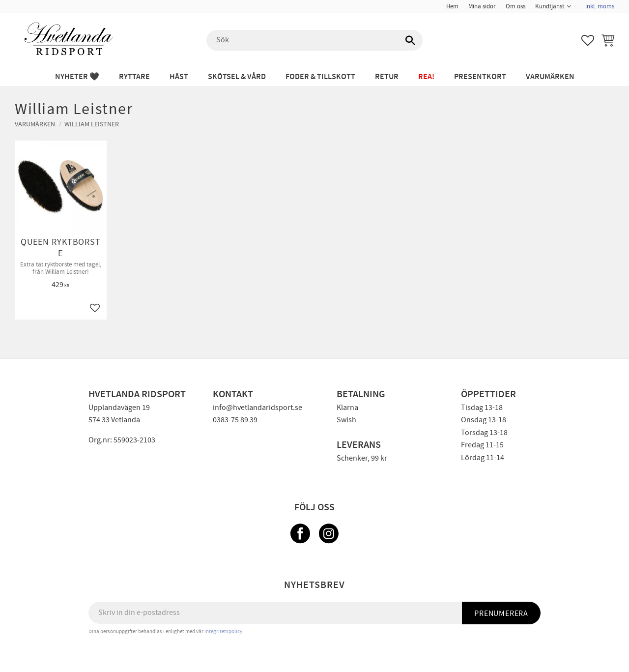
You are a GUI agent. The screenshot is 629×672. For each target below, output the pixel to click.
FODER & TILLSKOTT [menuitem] (320, 77)
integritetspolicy (223, 631)
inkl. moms (600, 6)
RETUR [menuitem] (387, 77)
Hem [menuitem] (452, 6)
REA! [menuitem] (426, 77)
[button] (588, 40)
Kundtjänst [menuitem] (550, 6)
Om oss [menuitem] (515, 6)
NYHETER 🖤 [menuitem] (77, 77)
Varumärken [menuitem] (550, 77)
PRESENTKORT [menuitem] (480, 77)
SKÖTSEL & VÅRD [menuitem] (237, 77)
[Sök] (410, 40)
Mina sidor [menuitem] (482, 6)
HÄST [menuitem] (179, 77)
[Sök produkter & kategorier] (314, 40)
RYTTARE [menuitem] (134, 77)
